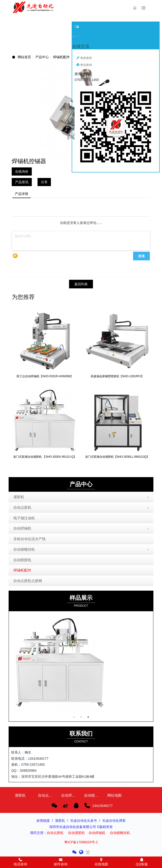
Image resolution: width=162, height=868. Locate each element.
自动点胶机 (81, 508)
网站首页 (24, 57)
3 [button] (88, 717)
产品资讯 (22, 182)
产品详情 (22, 194)
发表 (141, 256)
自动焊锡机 (81, 529)
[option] (81, 664)
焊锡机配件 (61, 57)
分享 (44, 182)
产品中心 (42, 57)
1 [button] (74, 717)
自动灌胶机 (76, 833)
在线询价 (22, 171)
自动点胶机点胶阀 (28, 581)
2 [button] (81, 717)
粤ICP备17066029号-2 (81, 842)
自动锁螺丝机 (81, 550)
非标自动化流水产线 (30, 539)
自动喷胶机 (22, 560)
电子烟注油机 (24, 518)
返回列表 (81, 284)
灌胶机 (81, 497)
